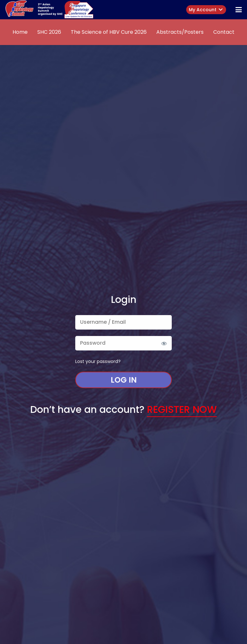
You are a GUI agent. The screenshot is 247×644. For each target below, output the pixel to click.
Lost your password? (98, 361)
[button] (239, 10)
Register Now (182, 410)
